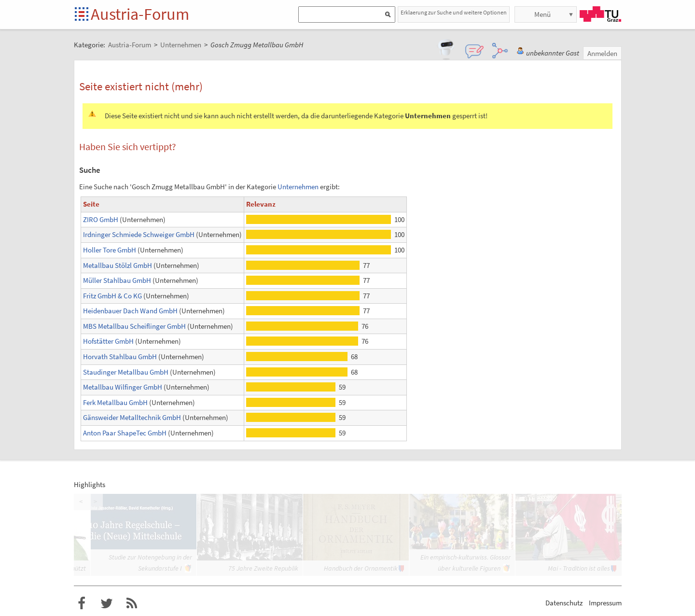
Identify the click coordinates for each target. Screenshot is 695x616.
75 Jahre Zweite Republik (263, 568)
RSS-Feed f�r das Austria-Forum (132, 603)
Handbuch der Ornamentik (361, 568)
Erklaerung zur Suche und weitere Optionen (454, 12)
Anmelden (602, 53)
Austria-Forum (140, 14)
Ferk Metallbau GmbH (115, 402)
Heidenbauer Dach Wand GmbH (130, 311)
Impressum (605, 603)
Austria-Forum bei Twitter (107, 603)
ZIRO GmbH (101, 219)
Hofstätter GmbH (108, 341)
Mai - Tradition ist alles (579, 568)
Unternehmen (298, 187)
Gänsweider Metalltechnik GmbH (132, 417)
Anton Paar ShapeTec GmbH (125, 433)
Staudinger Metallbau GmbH (126, 372)
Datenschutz (564, 603)
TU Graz (600, 14)
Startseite (82, 15)
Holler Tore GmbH (110, 250)
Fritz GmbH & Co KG (112, 296)
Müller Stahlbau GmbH (117, 280)
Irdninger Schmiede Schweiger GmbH (139, 234)
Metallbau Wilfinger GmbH (123, 387)
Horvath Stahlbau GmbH (120, 357)
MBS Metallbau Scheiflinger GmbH (134, 326)
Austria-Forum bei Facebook (82, 603)
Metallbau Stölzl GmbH (118, 265)
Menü (542, 14)
